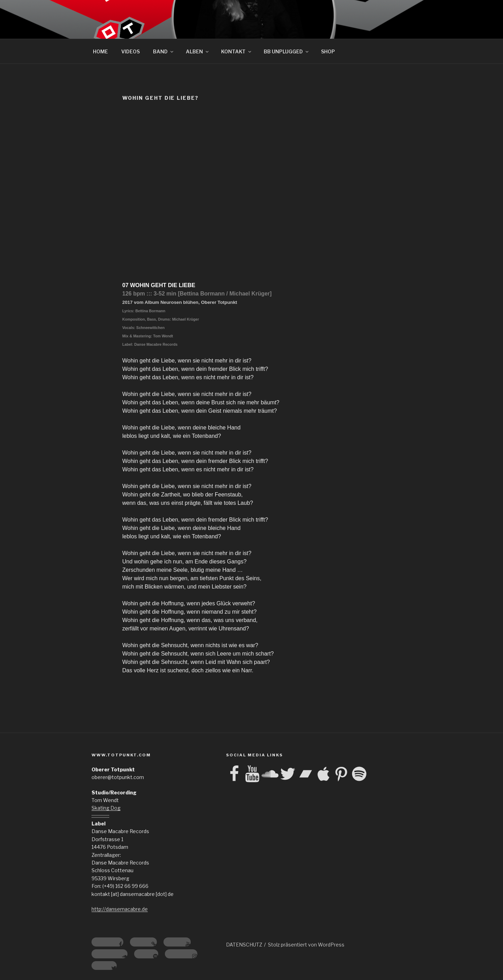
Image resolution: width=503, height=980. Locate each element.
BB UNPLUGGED (287, 51)
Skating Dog (106, 808)
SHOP (328, 51)
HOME (100, 51)
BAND (164, 51)
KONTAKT (237, 51)
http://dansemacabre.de (120, 909)
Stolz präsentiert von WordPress (306, 945)
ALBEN (198, 51)
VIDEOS (130, 51)
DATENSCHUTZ (244, 945)
